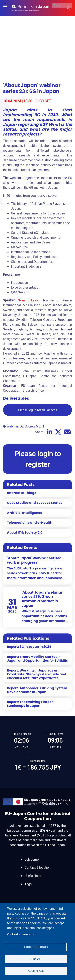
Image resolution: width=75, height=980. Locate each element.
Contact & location (38, 867)
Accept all (36, 971)
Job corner (32, 859)
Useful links (33, 876)
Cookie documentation (21, 934)
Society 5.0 (33, 426)
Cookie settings (36, 947)
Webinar (12, 426)
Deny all (36, 959)
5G (21, 426)
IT (43, 426)
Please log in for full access (38, 410)
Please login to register (38, 459)
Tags (28, 884)
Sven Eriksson (29, 300)
